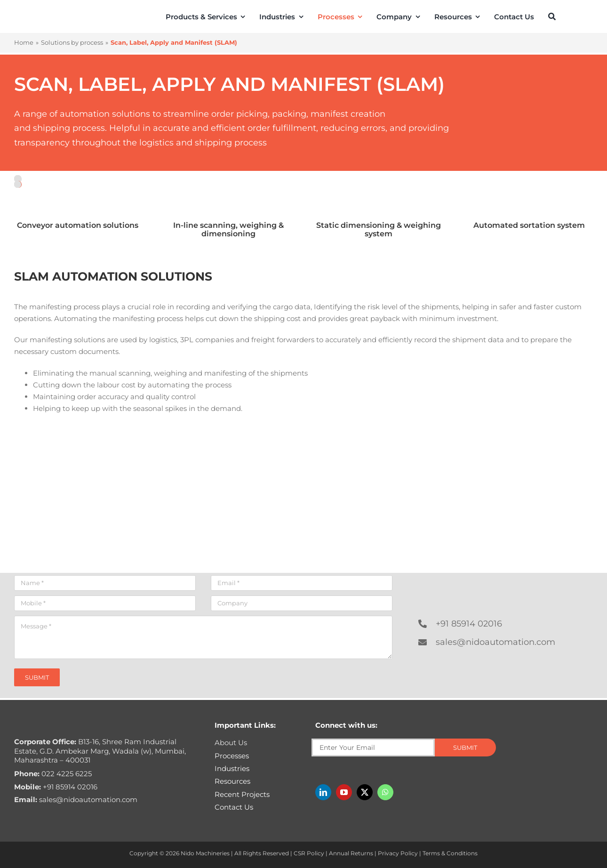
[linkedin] (323, 792)
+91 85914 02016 (469, 624)
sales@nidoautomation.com (495, 642)
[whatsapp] (385, 792)
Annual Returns (351, 853)
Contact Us (234, 807)
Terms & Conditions (450, 853)
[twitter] (365, 792)
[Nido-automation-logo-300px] (51, 16)
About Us (231, 743)
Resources (232, 781)
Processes (232, 756)
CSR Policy (309, 853)
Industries (232, 768)
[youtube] (344, 792)
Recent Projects (242, 794)
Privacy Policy (398, 853)
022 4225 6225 (53, 774)
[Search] (552, 16)
